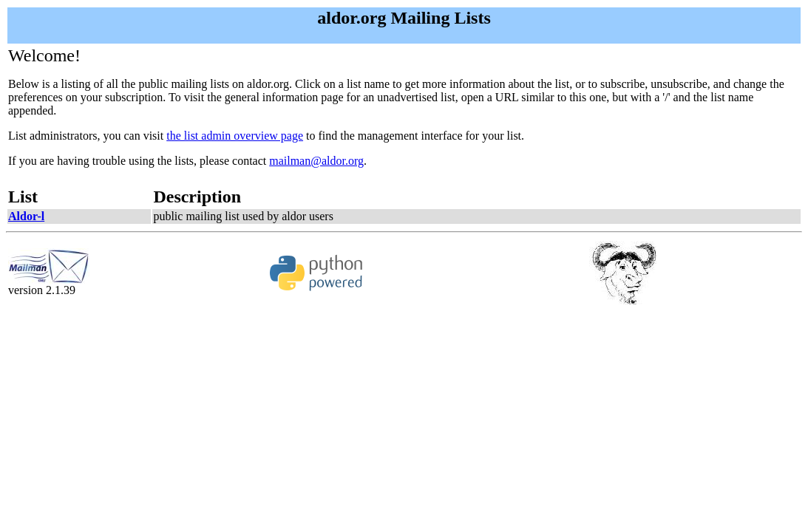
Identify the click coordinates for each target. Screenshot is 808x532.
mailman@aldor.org (316, 161)
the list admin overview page (235, 136)
